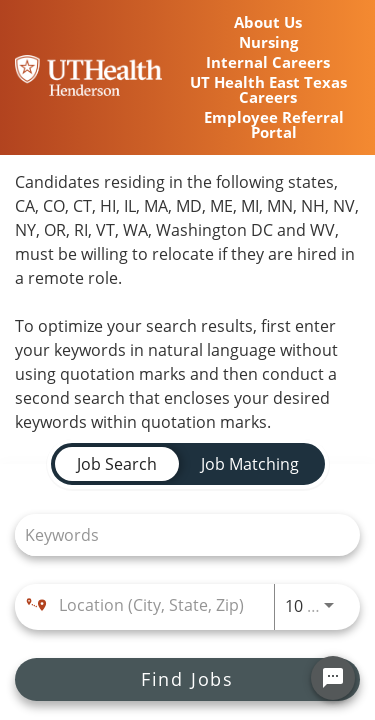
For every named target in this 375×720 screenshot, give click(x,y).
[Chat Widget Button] (333, 678)
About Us (268, 22)
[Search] (187, 679)
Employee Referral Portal (274, 125)
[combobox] (177, 534)
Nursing (268, 42)
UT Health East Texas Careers (268, 90)
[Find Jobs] (187, 679)
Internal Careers (268, 62)
